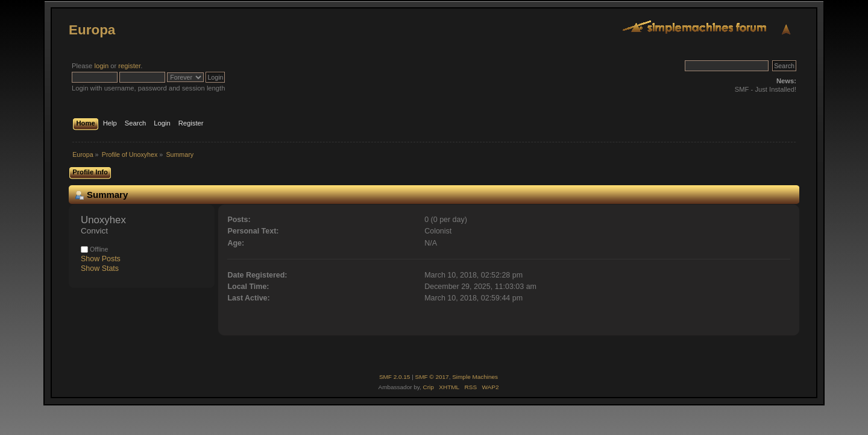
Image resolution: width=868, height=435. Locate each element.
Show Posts (101, 259)
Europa (92, 30)
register (129, 66)
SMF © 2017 (432, 377)
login (101, 66)
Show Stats (100, 268)
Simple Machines (475, 377)
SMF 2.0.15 (395, 377)
